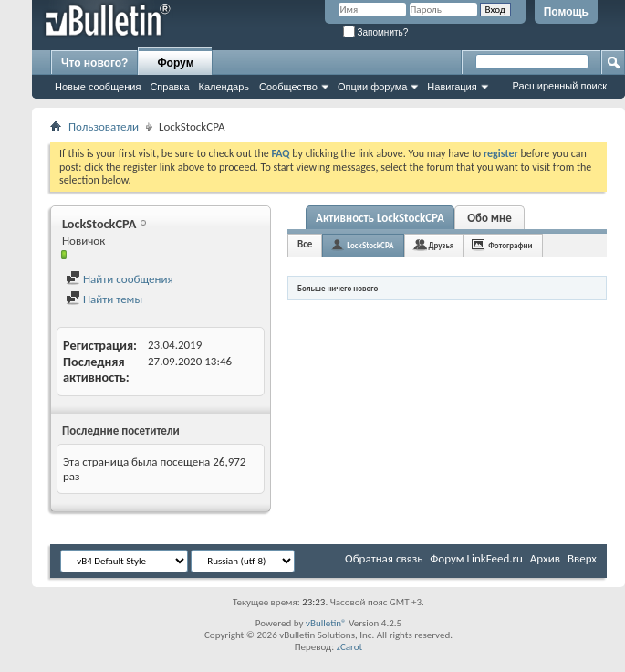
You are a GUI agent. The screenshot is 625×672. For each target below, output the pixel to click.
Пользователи (104, 126)
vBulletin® (326, 623)
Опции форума (372, 87)
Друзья (442, 245)
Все (305, 244)
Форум (175, 63)
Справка (169, 87)
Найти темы (104, 299)
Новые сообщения (98, 87)
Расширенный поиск (559, 86)
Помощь (566, 12)
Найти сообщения (120, 279)
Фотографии (510, 245)
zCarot (350, 647)
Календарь (224, 87)
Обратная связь (384, 558)
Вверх (582, 558)
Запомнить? (376, 32)
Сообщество (288, 87)
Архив (545, 558)
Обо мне (490, 218)
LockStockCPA (370, 245)
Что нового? (94, 63)
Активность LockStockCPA (380, 218)
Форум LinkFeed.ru (476, 558)
